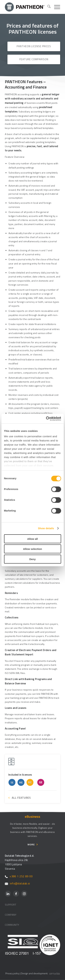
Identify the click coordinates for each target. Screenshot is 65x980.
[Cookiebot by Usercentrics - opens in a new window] (46, 419)
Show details (46, 528)
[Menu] (55, 7)
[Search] (47, 7)
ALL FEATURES (21, 798)
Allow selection (32, 549)
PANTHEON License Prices (34, 46)
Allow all (32, 539)
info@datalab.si (17, 883)
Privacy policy (12, 973)
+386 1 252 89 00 (19, 876)
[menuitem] (47, 7)
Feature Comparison (34, 59)
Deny (32, 559)
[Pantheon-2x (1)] (25, 7)
